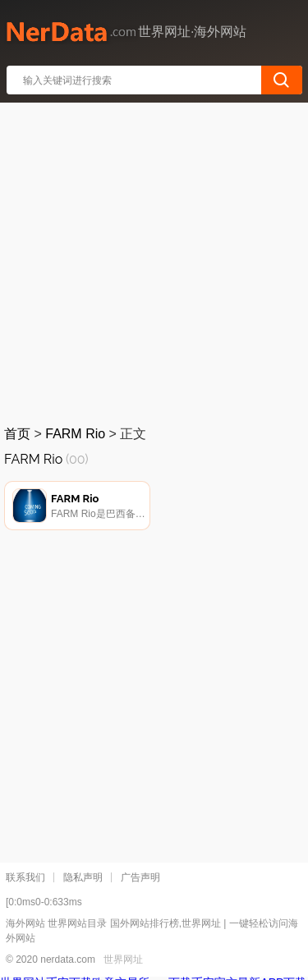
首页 (17, 434)
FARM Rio (75, 434)
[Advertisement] (154, 261)
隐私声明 (83, 877)
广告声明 (140, 877)
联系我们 (25, 877)
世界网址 (123, 959)
